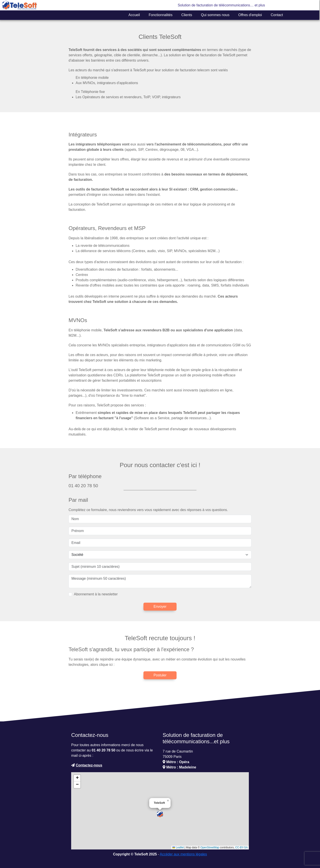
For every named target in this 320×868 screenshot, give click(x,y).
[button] (160, 814)
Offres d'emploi (250, 15)
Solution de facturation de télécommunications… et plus (221, 5)
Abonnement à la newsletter (96, 594)
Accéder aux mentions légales (183, 854)
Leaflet (178, 847)
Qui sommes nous (215, 15)
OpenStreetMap (210, 847)
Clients (187, 15)
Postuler (160, 675)
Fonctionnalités (161, 15)
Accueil (134, 15)
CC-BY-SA (241, 847)
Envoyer (160, 607)
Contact (277, 15)
